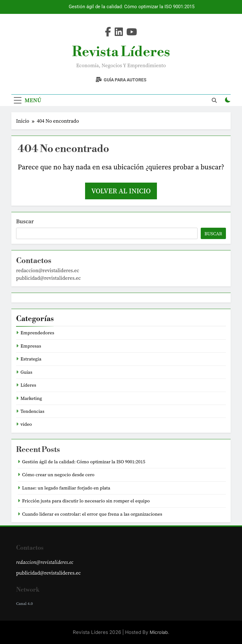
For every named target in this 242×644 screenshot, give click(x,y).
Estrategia (31, 359)
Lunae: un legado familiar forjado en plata (66, 488)
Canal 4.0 (24, 603)
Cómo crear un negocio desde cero (58, 475)
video (26, 424)
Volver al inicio (121, 191)
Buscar (25, 221)
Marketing (31, 398)
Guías (26, 372)
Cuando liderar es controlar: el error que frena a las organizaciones (92, 514)
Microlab (159, 632)
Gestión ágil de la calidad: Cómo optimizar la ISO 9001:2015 (132, 7)
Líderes (28, 385)
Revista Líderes (121, 52)
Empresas (31, 346)
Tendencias (32, 411)
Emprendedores (37, 333)
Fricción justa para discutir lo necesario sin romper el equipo (86, 501)
